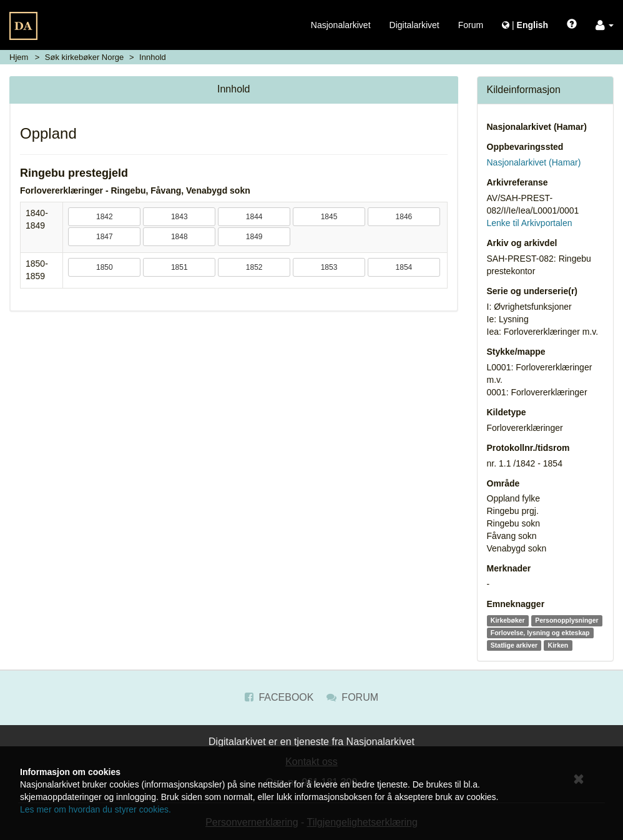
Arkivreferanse (518, 182)
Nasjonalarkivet (341, 25)
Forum (471, 25)
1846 (404, 217)
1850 (105, 267)
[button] (605, 25)
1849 (254, 237)
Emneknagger (516, 604)
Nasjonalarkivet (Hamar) (537, 127)
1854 (404, 267)
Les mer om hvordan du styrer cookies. (96, 809)
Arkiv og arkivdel (522, 243)
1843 (179, 217)
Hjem (19, 57)
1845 (329, 217)
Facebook (279, 697)
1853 (329, 267)
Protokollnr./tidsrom (528, 448)
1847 (105, 237)
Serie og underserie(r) (532, 291)
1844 (254, 217)
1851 (179, 267)
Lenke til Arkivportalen (530, 223)
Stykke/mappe (516, 352)
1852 (254, 267)
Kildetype (507, 412)
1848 (179, 237)
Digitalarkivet (415, 25)
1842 (105, 217)
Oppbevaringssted (525, 147)
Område (503, 483)
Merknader (509, 568)
